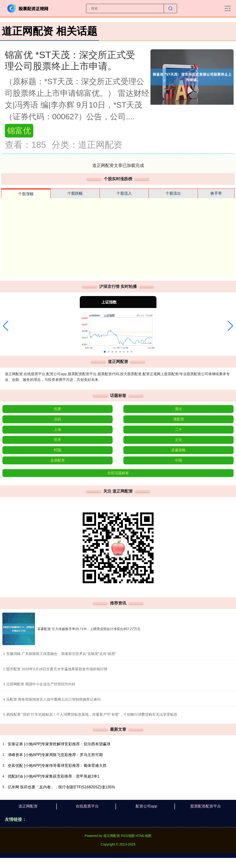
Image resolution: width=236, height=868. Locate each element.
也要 (58, 409)
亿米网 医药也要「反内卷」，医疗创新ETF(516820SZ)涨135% (61, 787)
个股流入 (124, 193)
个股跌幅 (75, 193)
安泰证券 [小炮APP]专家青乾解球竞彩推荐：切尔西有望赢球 (59, 744)
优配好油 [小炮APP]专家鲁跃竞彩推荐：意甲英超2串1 (54, 776)
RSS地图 (128, 836)
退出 (178, 409)
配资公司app (147, 806)
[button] (6, 326)
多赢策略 (178, 450)
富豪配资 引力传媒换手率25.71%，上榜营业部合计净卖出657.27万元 (89, 629)
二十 (178, 429)
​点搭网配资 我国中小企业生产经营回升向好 (41, 684)
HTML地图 (144, 836)
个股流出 (173, 193)
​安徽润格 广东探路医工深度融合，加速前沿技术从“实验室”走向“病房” (61, 654)
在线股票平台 (87, 806)
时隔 (58, 450)
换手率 (216, 193)
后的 (58, 419)
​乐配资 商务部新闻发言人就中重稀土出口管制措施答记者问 (53, 699)
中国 (178, 460)
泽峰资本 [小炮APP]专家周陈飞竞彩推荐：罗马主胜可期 (55, 755)
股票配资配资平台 (206, 806)
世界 (58, 440)
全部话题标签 (118, 473)
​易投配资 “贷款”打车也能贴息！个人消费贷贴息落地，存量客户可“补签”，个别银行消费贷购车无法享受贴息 (92, 714)
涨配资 (179, 419)
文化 (178, 440)
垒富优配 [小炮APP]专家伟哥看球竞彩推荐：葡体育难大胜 (57, 766)
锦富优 (19, 131)
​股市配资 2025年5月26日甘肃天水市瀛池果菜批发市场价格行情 (57, 669)
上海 (58, 429)
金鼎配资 (58, 460)
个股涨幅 (26, 194)
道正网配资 (28, 806)
